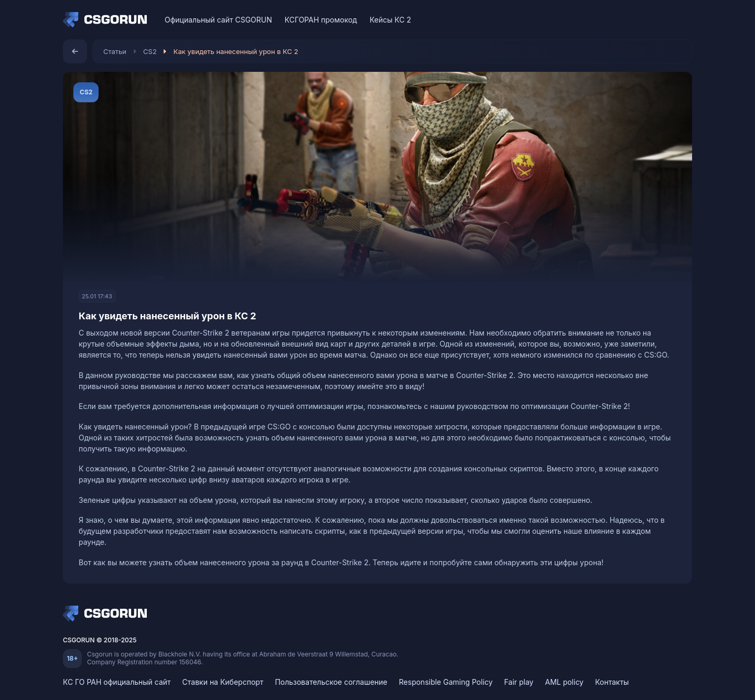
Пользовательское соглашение (331, 682)
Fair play (519, 682)
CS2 (150, 51)
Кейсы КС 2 (390, 20)
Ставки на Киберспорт (223, 682)
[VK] (644, 20)
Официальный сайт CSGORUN (218, 20)
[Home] (107, 20)
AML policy (564, 682)
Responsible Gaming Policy (446, 682)
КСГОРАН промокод (321, 20)
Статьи (115, 51)
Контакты (612, 682)
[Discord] (662, 20)
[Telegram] (681, 20)
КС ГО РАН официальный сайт (117, 682)
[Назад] (75, 51)
